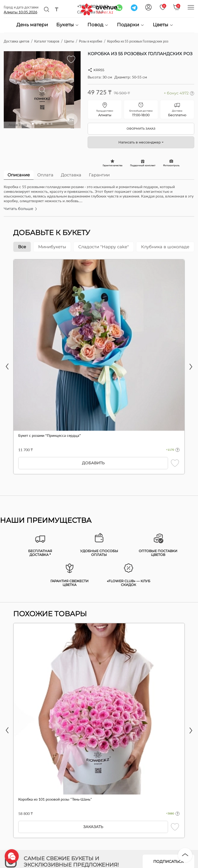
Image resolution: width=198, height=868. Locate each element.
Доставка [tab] (71, 175)
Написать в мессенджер (140, 142)
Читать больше (21, 209)
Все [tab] (22, 247)
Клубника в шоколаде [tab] (165, 247)
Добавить (93, 463)
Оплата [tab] (45, 175)
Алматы (21, 12)
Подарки (131, 25)
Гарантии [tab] (99, 175)
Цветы (163, 25)
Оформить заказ (141, 129)
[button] (33, 124)
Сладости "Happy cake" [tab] (104, 247)
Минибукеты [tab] (52, 247)
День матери (32, 25)
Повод (98, 25)
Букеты (68, 25)
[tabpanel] (99, 200)
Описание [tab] (19, 175)
